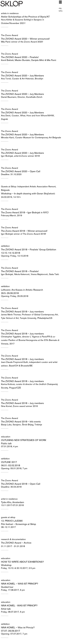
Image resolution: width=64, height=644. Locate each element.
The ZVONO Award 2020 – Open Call (21, 171)
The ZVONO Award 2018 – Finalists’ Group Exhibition (29, 249)
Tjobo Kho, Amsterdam (13, 502)
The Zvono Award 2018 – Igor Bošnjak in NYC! (25, 212)
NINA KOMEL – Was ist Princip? (18, 627)
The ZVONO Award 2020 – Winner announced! (25, 39)
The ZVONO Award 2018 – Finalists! (20, 271)
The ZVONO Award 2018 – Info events (21, 421)
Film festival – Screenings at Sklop (19, 524)
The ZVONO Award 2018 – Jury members (22, 311)
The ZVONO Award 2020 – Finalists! (20, 57)
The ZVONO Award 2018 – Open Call (21, 484)
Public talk (6, 443)
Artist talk (6, 609)
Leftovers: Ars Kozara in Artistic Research (22, 290)
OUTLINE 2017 (9, 462)
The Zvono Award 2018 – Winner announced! (24, 231)
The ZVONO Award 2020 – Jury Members (22, 75)
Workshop (6, 565)
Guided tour (7, 587)
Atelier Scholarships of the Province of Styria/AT (25, 17)
